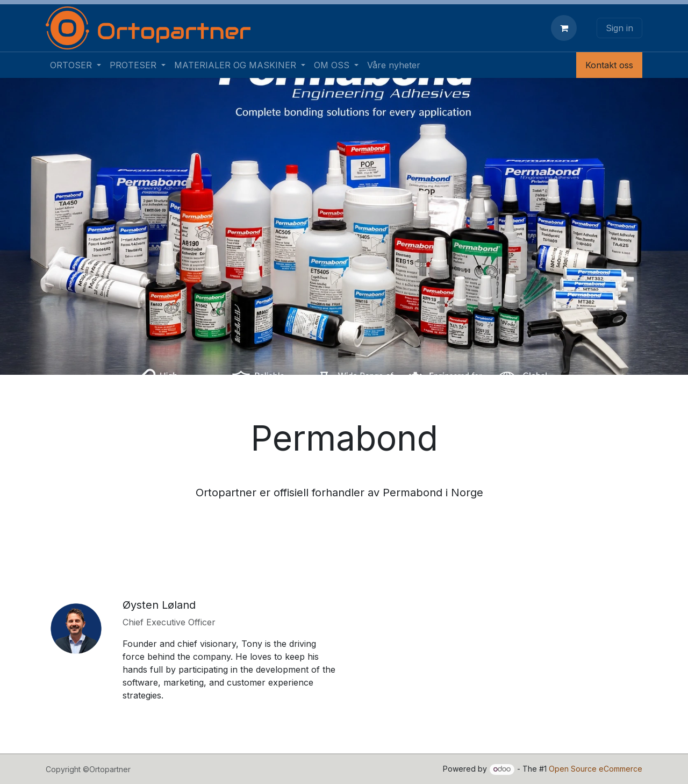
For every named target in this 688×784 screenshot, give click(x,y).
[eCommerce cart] (566, 28)
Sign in (619, 28)
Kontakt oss (609, 65)
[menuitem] (76, 65)
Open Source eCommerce (596, 769)
